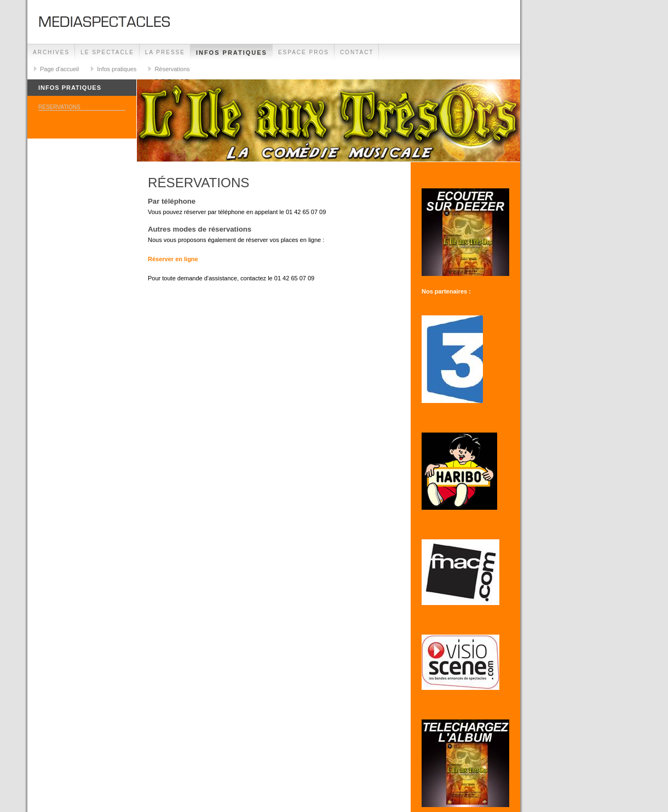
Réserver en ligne (173, 259)
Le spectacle (107, 52)
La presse (165, 52)
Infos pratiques (232, 53)
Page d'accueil (59, 69)
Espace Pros (304, 52)
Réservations (172, 69)
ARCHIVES (51, 52)
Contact (357, 52)
